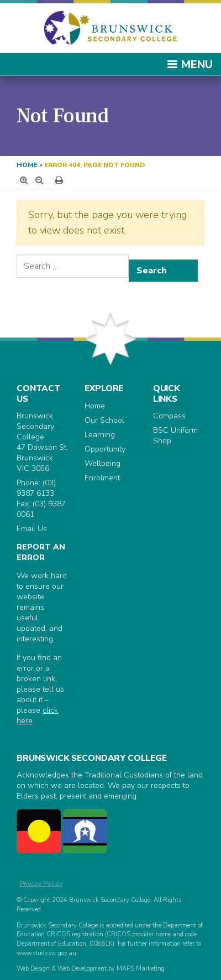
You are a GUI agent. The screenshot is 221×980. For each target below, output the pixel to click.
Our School (104, 420)
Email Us (32, 529)
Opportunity (105, 449)
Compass (169, 416)
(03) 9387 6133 (36, 488)
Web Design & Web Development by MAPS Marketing (91, 969)
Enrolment (102, 478)
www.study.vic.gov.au (46, 953)
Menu (190, 64)
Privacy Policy (41, 883)
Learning (100, 435)
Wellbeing (102, 463)
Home (27, 165)
